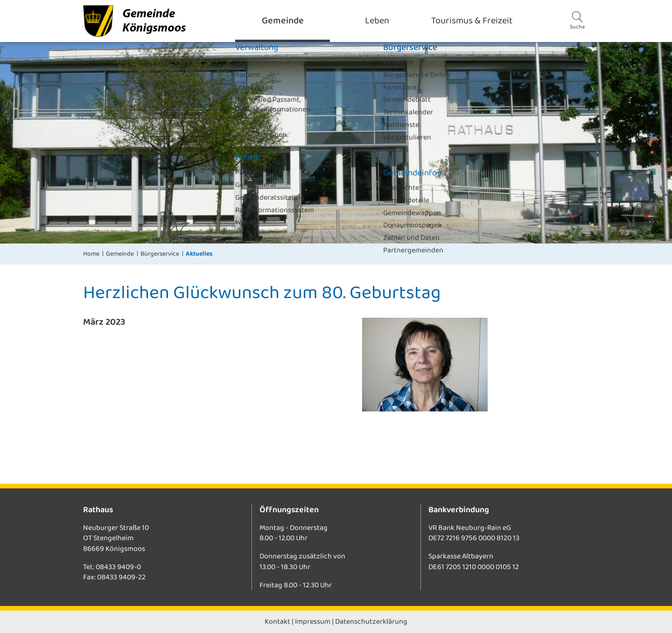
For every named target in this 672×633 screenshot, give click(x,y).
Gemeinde (120, 254)
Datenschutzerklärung (371, 622)
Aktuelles (199, 254)
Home (91, 254)
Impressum (313, 622)
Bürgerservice (160, 254)
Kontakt (277, 622)
